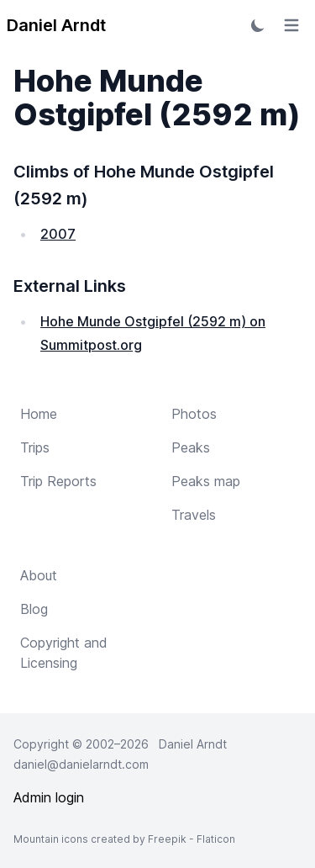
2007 (58, 234)
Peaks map (206, 481)
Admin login (49, 797)
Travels (194, 515)
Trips (35, 447)
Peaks (191, 447)
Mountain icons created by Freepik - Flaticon (124, 839)
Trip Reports (58, 481)
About (39, 575)
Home (39, 414)
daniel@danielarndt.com (81, 764)
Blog (34, 609)
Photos (194, 414)
